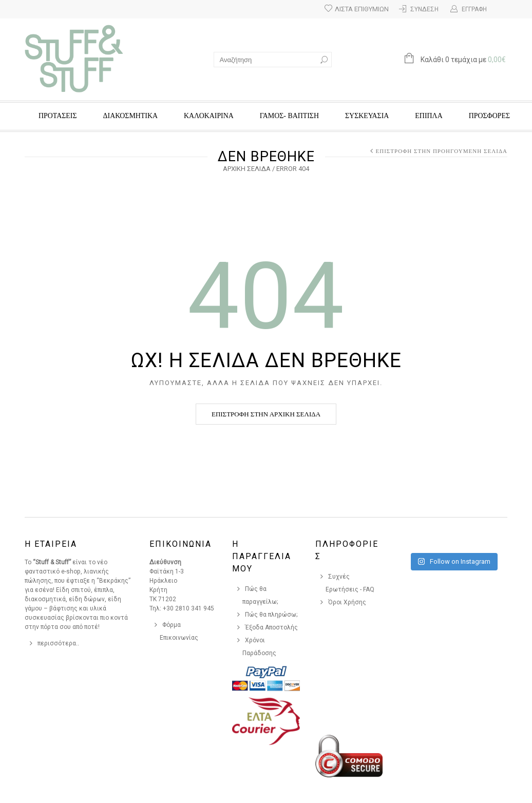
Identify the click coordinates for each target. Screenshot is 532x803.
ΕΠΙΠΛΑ (429, 116)
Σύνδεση (424, 9)
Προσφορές (489, 116)
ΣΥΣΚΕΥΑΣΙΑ (367, 116)
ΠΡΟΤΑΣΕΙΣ (58, 116)
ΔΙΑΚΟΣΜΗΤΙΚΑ (130, 116)
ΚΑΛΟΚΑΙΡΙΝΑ (209, 116)
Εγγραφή (474, 9)
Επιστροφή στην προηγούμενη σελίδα (441, 151)
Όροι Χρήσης (347, 602)
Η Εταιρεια (51, 544)
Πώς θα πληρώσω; (271, 615)
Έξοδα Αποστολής (271, 627)
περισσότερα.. (58, 643)
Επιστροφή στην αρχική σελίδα (266, 414)
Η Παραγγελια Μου (262, 556)
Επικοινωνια (180, 544)
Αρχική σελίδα (247, 169)
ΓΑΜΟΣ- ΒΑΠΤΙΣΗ (289, 116)
